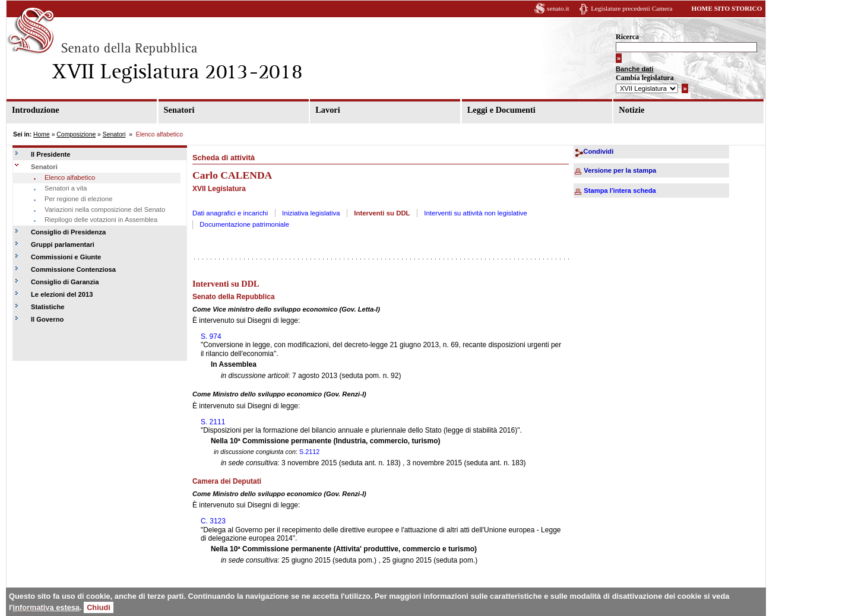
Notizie (631, 110)
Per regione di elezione (78, 199)
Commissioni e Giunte (66, 257)
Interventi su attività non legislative (476, 213)
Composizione (76, 134)
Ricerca (627, 37)
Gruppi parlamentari (63, 245)
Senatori (179, 110)
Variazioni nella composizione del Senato (105, 209)
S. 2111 (213, 422)
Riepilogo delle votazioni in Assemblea (101, 220)
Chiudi (99, 607)
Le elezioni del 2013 (62, 294)
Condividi (598, 151)
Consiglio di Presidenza (68, 232)
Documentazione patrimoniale (244, 224)
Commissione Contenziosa (73, 269)
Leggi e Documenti (501, 110)
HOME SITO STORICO (726, 8)
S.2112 (309, 452)
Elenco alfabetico (70, 177)
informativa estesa (46, 607)
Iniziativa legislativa (311, 213)
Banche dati (634, 69)
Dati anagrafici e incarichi (230, 213)
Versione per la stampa (620, 170)
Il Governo (47, 319)
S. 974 (211, 336)
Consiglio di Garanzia (65, 282)
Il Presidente (51, 154)
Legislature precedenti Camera (631, 8)
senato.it (558, 8)
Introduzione (36, 110)
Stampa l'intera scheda (620, 190)
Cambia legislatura (645, 78)
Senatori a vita (66, 188)
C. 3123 (213, 521)
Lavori (328, 110)
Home (42, 134)
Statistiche (48, 307)
